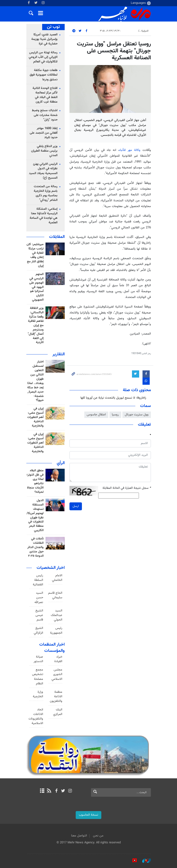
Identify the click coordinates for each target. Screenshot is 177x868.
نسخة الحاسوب (88, 815)
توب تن (53, 27)
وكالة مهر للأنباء (130, 150)
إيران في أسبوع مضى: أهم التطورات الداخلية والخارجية (35, 417)
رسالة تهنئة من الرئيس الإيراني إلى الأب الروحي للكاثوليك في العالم (43, 57)
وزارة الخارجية (38, 694)
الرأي (61, 463)
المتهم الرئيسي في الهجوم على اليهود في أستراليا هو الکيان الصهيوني (36, 287)
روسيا (115, 415)
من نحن (98, 836)
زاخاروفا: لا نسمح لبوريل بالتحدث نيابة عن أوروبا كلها (113, 398)
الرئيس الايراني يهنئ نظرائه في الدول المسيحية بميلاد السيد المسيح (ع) (43, 171)
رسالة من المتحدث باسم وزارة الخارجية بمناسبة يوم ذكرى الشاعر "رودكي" (46, 193)
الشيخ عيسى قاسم (39, 615)
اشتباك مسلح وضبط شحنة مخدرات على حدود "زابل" (45, 115)
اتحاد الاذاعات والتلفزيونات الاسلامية (36, 717)
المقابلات (57, 237)
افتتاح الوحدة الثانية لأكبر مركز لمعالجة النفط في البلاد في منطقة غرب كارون (45, 95)
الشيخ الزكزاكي (38, 630)
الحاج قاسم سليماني (55, 595)
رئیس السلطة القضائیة (38, 580)
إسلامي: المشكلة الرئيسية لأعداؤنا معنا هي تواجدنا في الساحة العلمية (44, 216)
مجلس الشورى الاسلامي (57, 674)
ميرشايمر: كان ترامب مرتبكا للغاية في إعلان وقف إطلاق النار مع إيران (35, 255)
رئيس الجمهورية (56, 630)
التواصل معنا (79, 836)
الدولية (145, 31)
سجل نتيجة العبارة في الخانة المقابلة (127, 488)
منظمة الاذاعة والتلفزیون (56, 697)
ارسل (76, 506)
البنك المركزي (58, 712)
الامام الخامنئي (57, 578)
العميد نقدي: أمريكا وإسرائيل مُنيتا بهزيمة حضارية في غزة (44, 39)
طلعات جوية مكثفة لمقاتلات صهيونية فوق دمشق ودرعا (44, 75)
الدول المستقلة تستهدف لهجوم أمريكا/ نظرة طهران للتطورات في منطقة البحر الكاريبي (35, 515)
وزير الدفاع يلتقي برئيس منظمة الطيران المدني (44, 151)
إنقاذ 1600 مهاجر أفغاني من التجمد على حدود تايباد (44, 133)
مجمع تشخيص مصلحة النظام (38, 677)
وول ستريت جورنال (137, 415)
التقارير (59, 354)
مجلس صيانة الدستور (38, 657)
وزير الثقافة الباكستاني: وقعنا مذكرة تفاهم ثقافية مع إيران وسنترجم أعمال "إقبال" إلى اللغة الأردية (36, 325)
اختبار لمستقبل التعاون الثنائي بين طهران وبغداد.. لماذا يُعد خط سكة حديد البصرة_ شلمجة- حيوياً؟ (35, 381)
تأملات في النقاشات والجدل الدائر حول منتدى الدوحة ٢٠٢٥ (35, 547)
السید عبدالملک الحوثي (57, 615)
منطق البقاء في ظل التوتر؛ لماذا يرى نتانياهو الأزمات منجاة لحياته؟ (35, 481)
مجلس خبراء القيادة (58, 657)
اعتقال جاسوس (96, 415)
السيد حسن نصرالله (39, 598)
